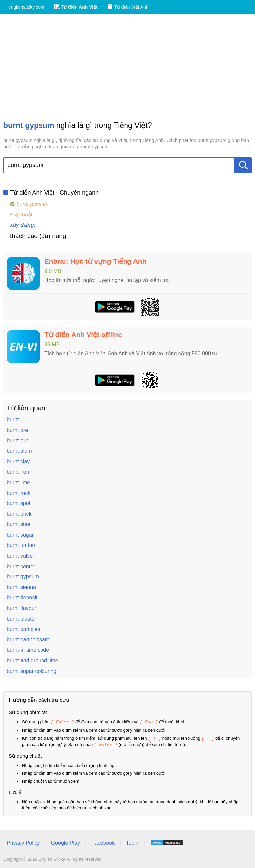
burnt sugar (20, 535)
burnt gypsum (23, 577)
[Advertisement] (127, 67)
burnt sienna (21, 587)
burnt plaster (21, 619)
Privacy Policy (23, 842)
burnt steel (19, 524)
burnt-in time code (28, 650)
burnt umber (21, 545)
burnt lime (18, 482)
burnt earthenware (28, 640)
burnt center (21, 566)
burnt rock (18, 493)
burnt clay (18, 462)
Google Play (66, 842)
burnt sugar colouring (32, 671)
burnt (13, 419)
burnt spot (18, 503)
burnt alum (19, 451)
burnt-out (17, 441)
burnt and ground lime (33, 661)
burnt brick (19, 514)
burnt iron (18, 472)
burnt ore (17, 430)
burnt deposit (22, 598)
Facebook (103, 842)
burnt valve (20, 556)
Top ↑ (132, 842)
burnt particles (23, 629)
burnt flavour (21, 608)
